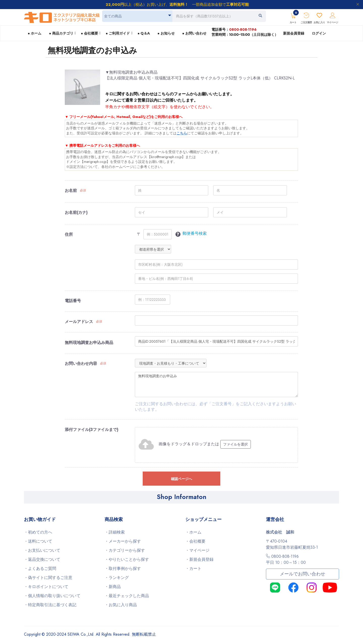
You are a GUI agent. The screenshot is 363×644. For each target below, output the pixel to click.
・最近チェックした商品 (127, 596)
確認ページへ (181, 479)
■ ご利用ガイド (118, 33)
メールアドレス (79, 322)
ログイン (319, 33)
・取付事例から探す (123, 568)
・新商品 (113, 587)
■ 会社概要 (89, 33)
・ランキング (117, 578)
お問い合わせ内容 (81, 364)
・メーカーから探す (123, 541)
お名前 (71, 191)
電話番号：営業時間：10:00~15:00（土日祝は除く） (245, 32)
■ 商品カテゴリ (61, 33)
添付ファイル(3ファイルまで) (92, 430)
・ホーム (193, 532)
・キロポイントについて (46, 587)
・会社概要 (195, 541)
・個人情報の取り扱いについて (52, 596)
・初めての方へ (38, 532)
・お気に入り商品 (121, 605)
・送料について (38, 541)
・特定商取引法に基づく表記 (50, 605)
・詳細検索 (115, 532)
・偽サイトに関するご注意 (48, 578)
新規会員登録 (294, 33)
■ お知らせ (166, 33)
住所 (69, 235)
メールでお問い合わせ (302, 574)
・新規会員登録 (199, 559)
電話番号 (73, 301)
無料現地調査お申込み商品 (89, 343)
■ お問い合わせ (194, 33)
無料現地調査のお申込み (216, 385)
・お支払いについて (42, 550)
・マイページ (197, 550)
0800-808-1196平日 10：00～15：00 (286, 559)
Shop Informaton (182, 497)
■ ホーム (35, 33)
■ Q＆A (144, 33)
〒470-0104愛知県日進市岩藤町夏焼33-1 (292, 544)
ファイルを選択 (235, 444)
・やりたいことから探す (127, 559)
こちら (182, 133)
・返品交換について (42, 559)
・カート (193, 568)
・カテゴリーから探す (125, 550)
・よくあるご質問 (40, 568)
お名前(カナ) (76, 213)
